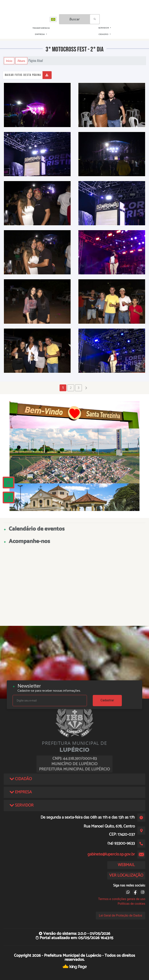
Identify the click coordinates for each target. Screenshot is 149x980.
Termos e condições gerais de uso (122, 899)
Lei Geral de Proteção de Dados (121, 915)
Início (9, 61)
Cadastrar (107, 700)
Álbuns (21, 61)
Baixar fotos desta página (23, 75)
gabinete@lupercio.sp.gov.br (111, 854)
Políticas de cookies (132, 904)
